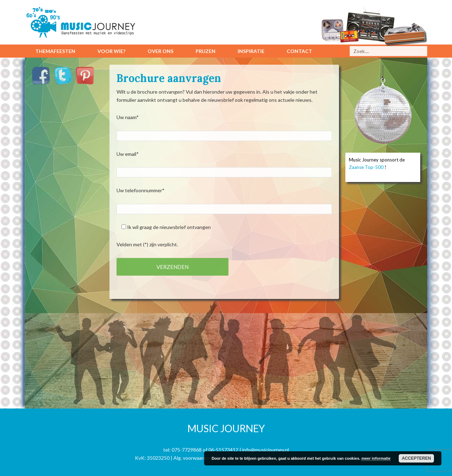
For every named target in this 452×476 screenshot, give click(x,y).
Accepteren (417, 458)
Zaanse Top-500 (366, 167)
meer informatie (376, 458)
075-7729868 (187, 450)
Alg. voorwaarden (193, 458)
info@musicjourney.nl (266, 450)
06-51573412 (223, 450)
